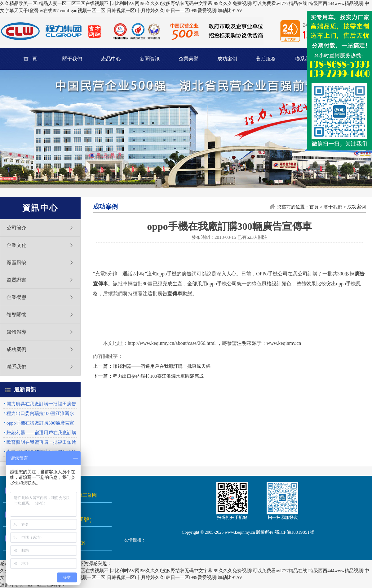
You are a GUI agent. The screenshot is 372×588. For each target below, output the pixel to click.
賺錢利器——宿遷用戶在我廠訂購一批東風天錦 (162, 366)
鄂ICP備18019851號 (294, 532)
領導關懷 (16, 315)
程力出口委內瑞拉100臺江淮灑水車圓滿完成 (158, 376)
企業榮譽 (188, 59)
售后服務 (266, 59)
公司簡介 (16, 228)
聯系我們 (305, 59)
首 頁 (30, 59)
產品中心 (111, 59)
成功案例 (227, 59)
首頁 (314, 207)
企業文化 (16, 245)
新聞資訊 (150, 59)
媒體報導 (16, 332)
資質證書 (16, 280)
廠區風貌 (16, 263)
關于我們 (72, 59)
